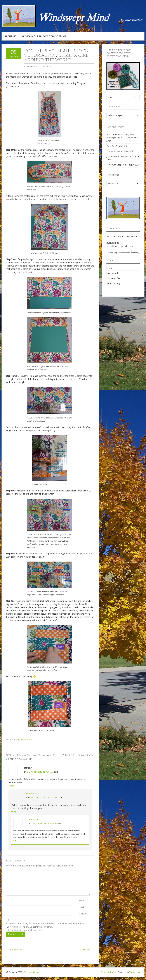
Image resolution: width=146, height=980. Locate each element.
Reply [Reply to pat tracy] (12, 786)
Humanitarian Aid (24, 740)
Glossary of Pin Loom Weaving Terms (44, 36)
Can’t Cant (111, 146)
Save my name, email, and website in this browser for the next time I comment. (45, 924)
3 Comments (46, 66)
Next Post (87, 950)
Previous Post (16, 950)
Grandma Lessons (115, 151)
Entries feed (112, 273)
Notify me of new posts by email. (26, 930)
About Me (10, 36)
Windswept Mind (31, 972)
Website (82, 914)
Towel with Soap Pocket (117, 165)
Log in (109, 268)
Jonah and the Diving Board (119, 156)
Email (81, 907)
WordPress (135, 972)
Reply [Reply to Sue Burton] (14, 811)
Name (82, 900)
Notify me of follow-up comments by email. (31, 927)
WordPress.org (113, 283)
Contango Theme (108, 972)
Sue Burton (32, 794)
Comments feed (114, 278)
